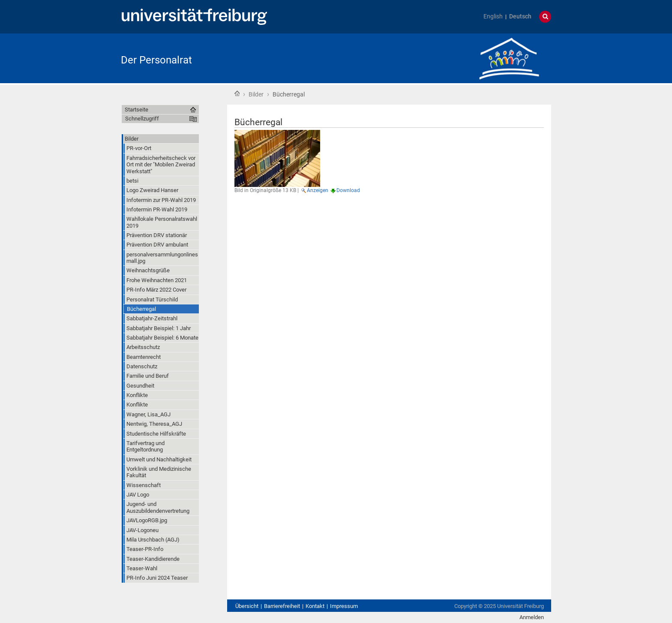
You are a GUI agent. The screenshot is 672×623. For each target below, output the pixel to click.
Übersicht (247, 606)
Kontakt (315, 606)
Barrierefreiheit (282, 606)
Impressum (344, 606)
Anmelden (532, 617)
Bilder (256, 94)
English (493, 17)
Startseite (237, 93)
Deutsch (520, 17)
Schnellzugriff (142, 119)
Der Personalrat (156, 60)
